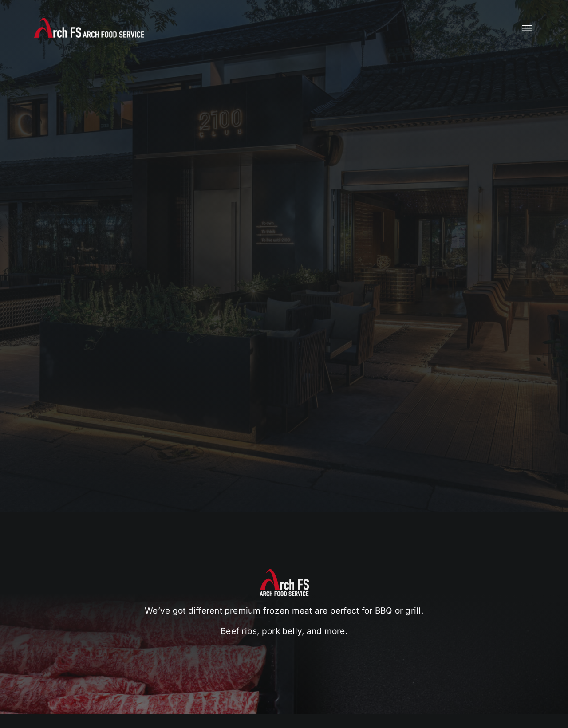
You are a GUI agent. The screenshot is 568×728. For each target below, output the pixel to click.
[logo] (89, 21)
